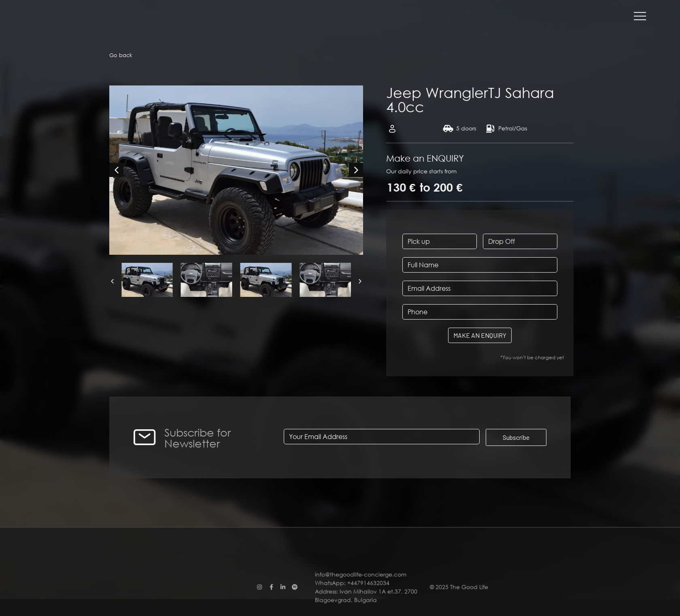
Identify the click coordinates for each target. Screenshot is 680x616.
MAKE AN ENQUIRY (506, 335)
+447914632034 (368, 607)
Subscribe (516, 437)
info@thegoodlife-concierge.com (361, 599)
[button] (112, 281)
